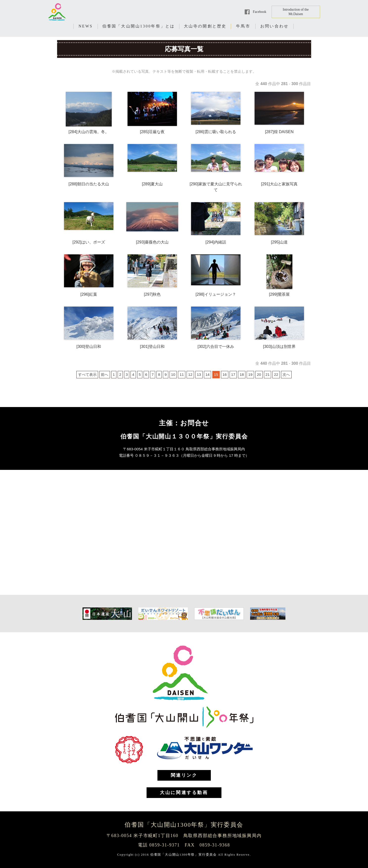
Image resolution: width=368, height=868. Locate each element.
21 (268, 374)
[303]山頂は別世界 (279, 347)
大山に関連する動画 (184, 793)
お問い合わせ (274, 26)
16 (225, 374)
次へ (286, 374)
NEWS (86, 26)
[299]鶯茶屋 (279, 294)
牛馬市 (243, 26)
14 (207, 374)
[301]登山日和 (152, 347)
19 (250, 374)
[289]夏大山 (152, 184)
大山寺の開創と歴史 (205, 26)
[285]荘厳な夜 (152, 132)
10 (173, 374)
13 (199, 374)
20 (259, 374)
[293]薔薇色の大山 (152, 242)
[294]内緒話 (216, 242)
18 (242, 374)
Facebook (260, 12)
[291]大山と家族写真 (279, 184)
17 (233, 374)
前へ (105, 374)
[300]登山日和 (89, 347)
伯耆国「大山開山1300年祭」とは (139, 26)
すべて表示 (87, 374)
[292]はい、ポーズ (89, 242)
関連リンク (184, 775)
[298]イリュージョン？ (216, 294)
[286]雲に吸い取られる (216, 132)
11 (182, 374)
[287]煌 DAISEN (279, 132)
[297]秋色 (152, 294)
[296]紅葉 (89, 294)
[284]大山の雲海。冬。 (89, 132)
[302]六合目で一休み (216, 347)
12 (190, 374)
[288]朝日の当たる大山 (89, 184)
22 (276, 374)
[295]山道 (279, 242)
